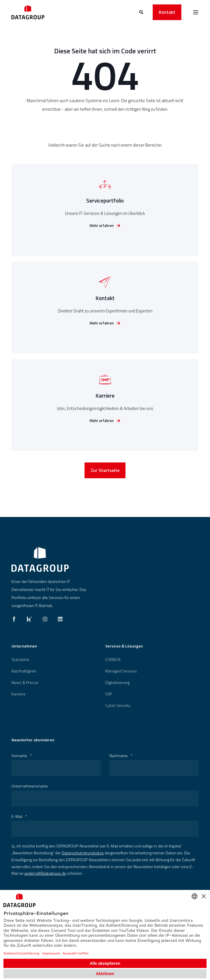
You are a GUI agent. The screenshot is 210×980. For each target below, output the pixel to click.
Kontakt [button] (167, 12)
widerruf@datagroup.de (45, 873)
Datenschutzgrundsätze (83, 853)
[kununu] (30, 618)
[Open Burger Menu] (196, 12)
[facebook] (16, 618)
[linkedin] (58, 618)
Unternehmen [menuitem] (24, 646)
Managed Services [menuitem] (121, 671)
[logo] (40, 559)
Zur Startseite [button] (105, 472)
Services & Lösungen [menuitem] (124, 646)
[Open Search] (142, 12)
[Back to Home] (28, 12)
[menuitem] (20, 660)
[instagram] (45, 618)
